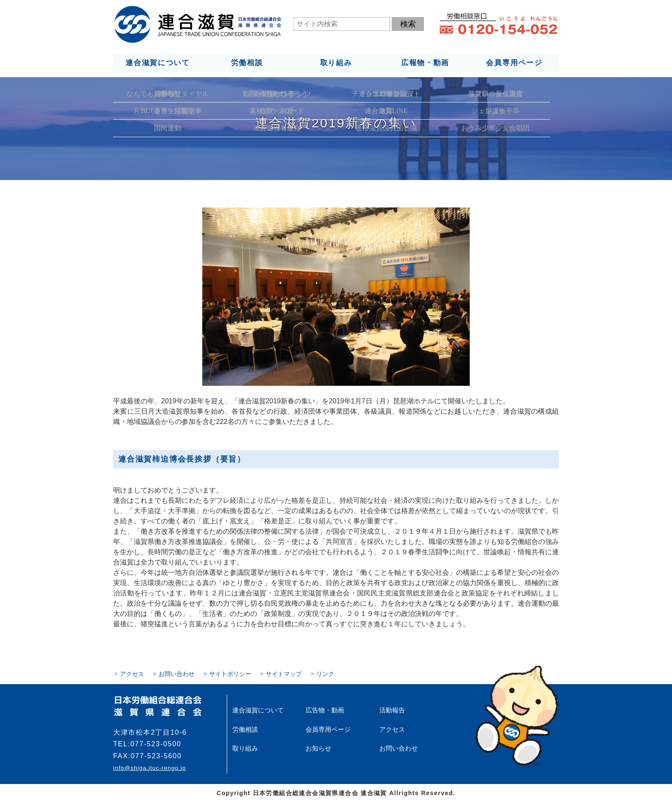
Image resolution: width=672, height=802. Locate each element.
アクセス (132, 673)
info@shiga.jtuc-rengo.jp (149, 768)
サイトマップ (284, 673)
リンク (325, 673)
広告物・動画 (324, 710)
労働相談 (247, 63)
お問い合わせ (177, 673)
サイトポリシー (230, 673)
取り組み (336, 63)
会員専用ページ (514, 63)
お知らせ (318, 748)
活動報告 (391, 710)
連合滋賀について (157, 63)
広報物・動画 (425, 63)
